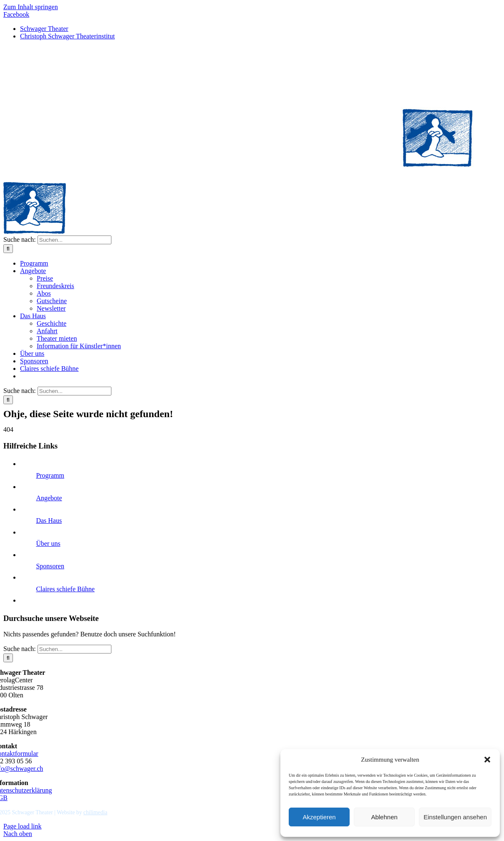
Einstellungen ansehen (455, 817)
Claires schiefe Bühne (65, 589)
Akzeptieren (319, 817)
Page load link (23, 826)
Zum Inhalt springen (31, 7)
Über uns (48, 543)
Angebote (49, 498)
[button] (487, 760)
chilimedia (95, 812)
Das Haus (49, 521)
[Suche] (8, 249)
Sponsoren (50, 566)
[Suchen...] (74, 240)
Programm (50, 475)
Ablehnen (384, 817)
